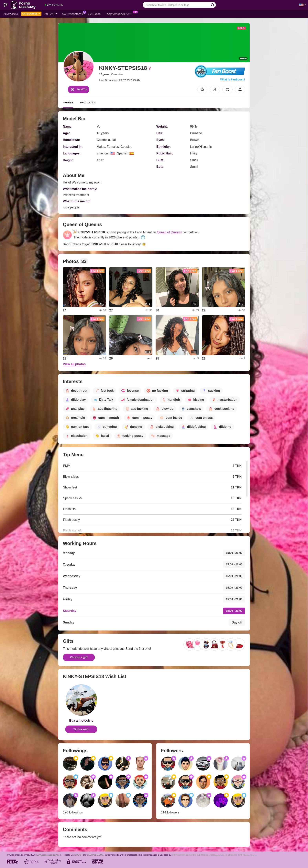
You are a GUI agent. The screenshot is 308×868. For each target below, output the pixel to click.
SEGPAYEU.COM (95, 855)
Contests (94, 14)
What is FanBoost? (233, 79)
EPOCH (79, 855)
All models (11, 14)
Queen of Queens (169, 232)
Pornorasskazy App (120, 13)
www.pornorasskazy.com (49, 855)
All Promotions (73, 13)
